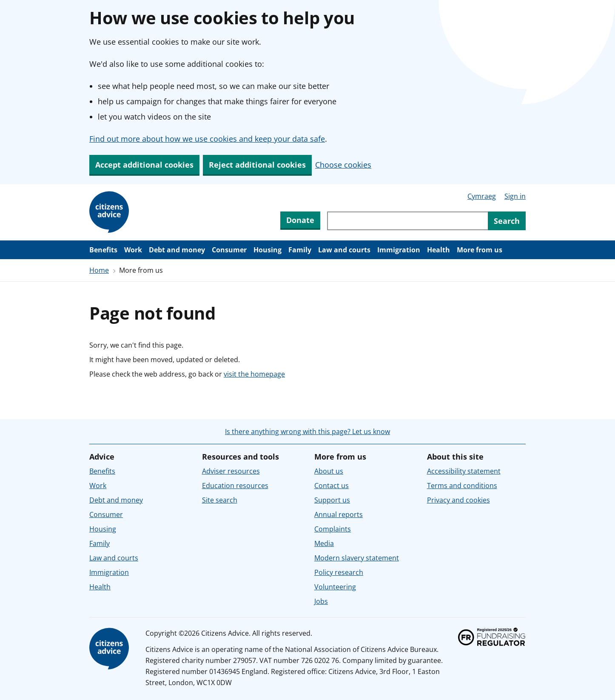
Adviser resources (231, 471)
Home (99, 270)
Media (324, 543)
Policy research (339, 572)
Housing (268, 250)
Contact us (332, 486)
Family (300, 250)
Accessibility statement (464, 471)
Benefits (103, 250)
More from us (480, 250)
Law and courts (344, 250)
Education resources (235, 486)
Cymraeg (482, 196)
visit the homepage (254, 374)
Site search (220, 500)
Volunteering (335, 587)
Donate (300, 220)
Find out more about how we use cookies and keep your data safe (207, 139)
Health (438, 250)
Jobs (321, 601)
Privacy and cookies (458, 500)
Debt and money (177, 250)
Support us (332, 500)
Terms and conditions (462, 486)
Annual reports (339, 514)
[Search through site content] (407, 221)
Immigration (399, 250)
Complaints (333, 529)
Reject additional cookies (257, 165)
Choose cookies (343, 165)
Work (133, 250)
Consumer (229, 250)
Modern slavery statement (357, 558)
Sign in (515, 196)
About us (329, 471)
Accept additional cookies (144, 165)
